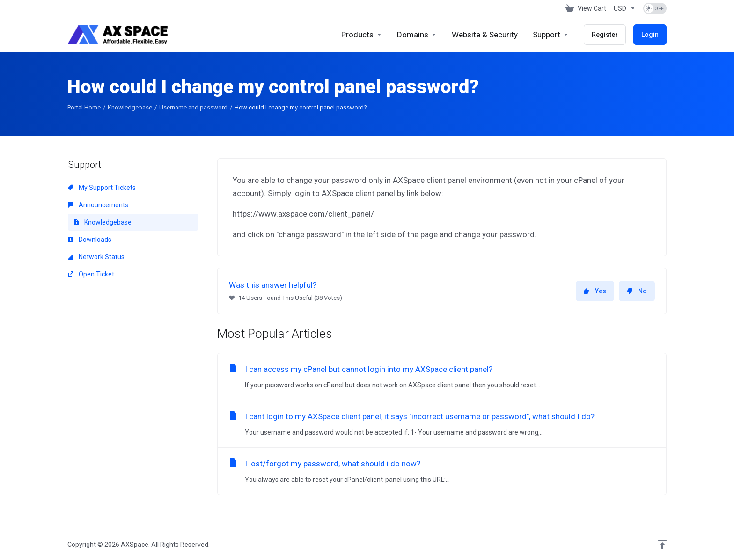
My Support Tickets (102, 188)
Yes (595, 291)
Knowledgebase (130, 107)
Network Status (96, 257)
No (637, 291)
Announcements (98, 205)
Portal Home (84, 107)
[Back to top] (662, 545)
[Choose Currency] (625, 8)
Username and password (193, 107)
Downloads (90, 240)
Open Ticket (91, 274)
